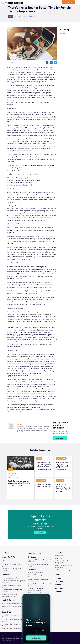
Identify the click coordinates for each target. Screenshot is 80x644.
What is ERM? (59, 558)
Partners (58, 584)
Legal (3, 640)
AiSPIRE (58, 574)
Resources (59, 588)
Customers (59, 581)
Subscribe (60, 438)
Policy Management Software (11, 578)
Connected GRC (9, 557)
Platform (58, 578)
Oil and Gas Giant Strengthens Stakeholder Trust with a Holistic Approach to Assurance (64, 488)
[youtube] (76, 639)
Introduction (64, 34)
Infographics (41, 480)
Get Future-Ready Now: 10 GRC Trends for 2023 (44, 485)
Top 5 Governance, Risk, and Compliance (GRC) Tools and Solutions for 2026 (19, 483)
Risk (4, 560)
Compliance (7, 574)
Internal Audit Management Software (14, 603)
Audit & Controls (9, 600)
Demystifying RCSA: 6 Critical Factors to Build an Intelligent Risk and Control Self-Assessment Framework (44, 466)
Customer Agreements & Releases (11, 638)
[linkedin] (16, 435)
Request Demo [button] (68, 2)
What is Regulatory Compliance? (64, 570)
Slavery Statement (11, 640)
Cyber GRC (6, 612)
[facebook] (68, 639)
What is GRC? (59, 555)
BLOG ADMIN (30, 16)
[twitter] (72, 639)
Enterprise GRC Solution (36, 572)
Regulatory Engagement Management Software (9, 595)
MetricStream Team (15, 478)
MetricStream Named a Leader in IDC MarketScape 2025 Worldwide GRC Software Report (63, 466)
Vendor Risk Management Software (13, 628)
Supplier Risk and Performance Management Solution (38, 589)
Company (58, 591)
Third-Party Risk (35, 553)
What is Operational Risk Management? (62, 562)
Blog (11, 470)
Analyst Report (61, 458)
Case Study (60, 480)
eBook (39, 458)
